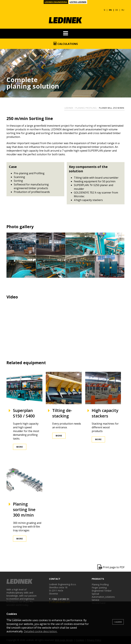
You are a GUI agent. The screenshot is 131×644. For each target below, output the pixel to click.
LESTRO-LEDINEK (78, 2)
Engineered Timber (102, 591)
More (20, 447)
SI (104, 10)
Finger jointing (99, 588)
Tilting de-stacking (62, 413)
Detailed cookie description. (41, 631)
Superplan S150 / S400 (24, 413)
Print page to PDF (114, 567)
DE (117, 10)
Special (95, 594)
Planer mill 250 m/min (112, 108)
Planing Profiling (86, 108)
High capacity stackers (105, 413)
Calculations (66, 44)
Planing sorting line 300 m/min (24, 509)
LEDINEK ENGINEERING (56, 2)
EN (110, 10)
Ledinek (69, 108)
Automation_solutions (103, 597)
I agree (118, 622)
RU (123, 10)
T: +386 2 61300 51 (59, 599)
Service (95, 600)
